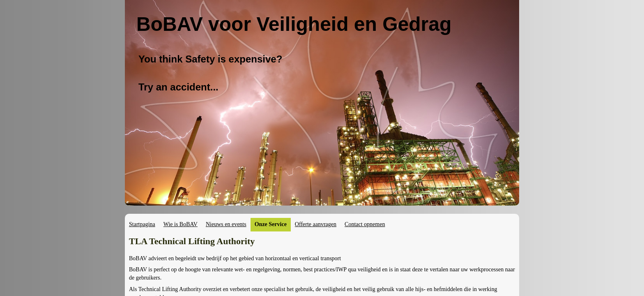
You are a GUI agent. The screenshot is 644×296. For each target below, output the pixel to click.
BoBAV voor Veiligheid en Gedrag (294, 24)
